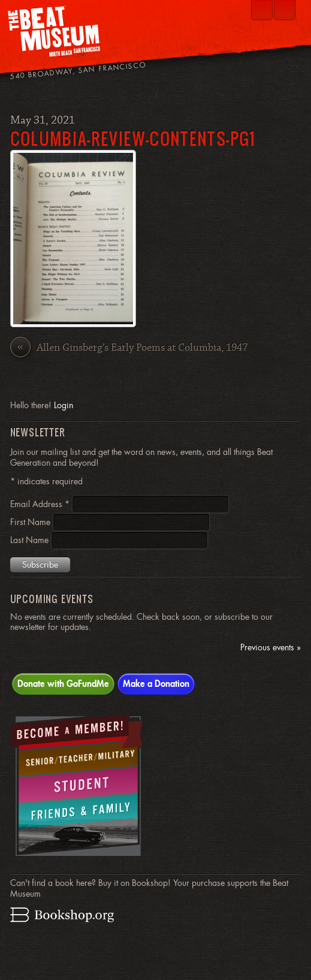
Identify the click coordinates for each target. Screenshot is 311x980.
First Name (31, 522)
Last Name (31, 540)
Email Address (41, 504)
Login (64, 405)
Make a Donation (156, 683)
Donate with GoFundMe (63, 683)
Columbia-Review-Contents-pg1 (133, 138)
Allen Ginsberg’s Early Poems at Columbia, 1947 (129, 349)
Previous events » (271, 648)
